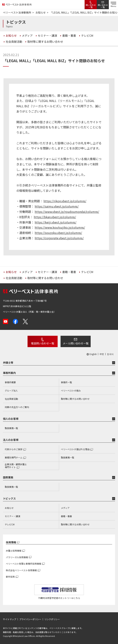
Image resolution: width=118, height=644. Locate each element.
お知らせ (9, 508)
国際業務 (8, 477)
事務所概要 (10, 382)
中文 (102, 354)
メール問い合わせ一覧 (76, 343)
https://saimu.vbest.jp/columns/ (57, 206)
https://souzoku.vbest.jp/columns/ (58, 233)
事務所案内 (9, 373)
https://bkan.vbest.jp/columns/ (55, 217)
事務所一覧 (66, 382)
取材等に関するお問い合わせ (75, 399)
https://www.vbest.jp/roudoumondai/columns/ (67, 212)
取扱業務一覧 (11, 428)
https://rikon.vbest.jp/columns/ (65, 201)
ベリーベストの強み (71, 390)
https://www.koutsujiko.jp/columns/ (60, 227)
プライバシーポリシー (30, 619)
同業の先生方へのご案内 (17, 407)
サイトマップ (10, 619)
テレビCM (10, 524)
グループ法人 (11, 390)
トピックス (9, 498)
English (93, 354)
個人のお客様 (11, 419)
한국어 (110, 354)
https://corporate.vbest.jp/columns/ (59, 238)
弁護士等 (8, 363)
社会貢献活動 (11, 399)
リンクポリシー (52, 619)
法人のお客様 (11, 440)
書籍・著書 (66, 516)
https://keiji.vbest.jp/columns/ (56, 222)
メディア (65, 508)
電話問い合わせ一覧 (43, 343)
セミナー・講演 (12, 516)
